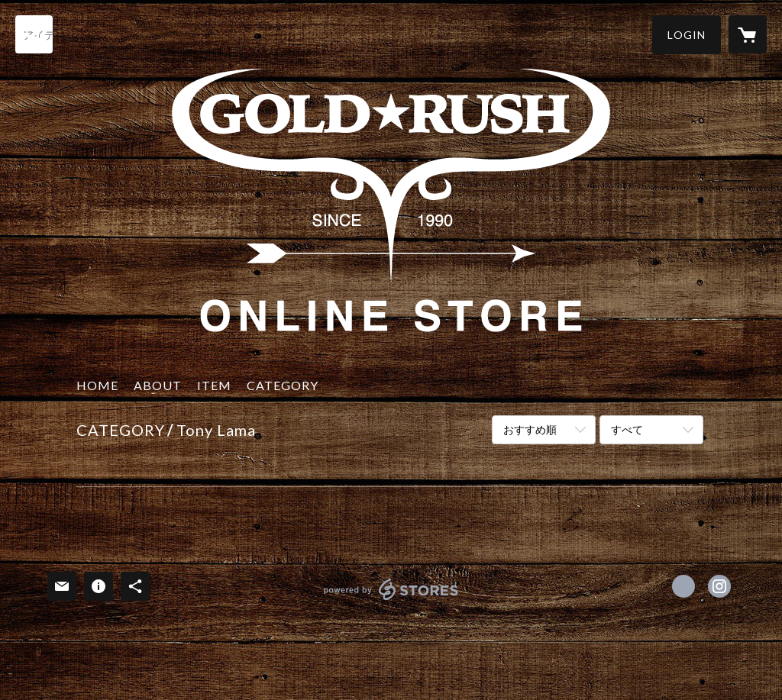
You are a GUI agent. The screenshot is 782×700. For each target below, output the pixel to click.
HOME (97, 385)
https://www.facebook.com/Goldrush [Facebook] (683, 586)
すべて (627, 429)
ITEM (214, 385)
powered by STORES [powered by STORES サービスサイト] (391, 600)
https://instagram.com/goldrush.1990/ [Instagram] (719, 586)
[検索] (34, 34)
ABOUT (158, 385)
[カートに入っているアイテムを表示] (748, 34)
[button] (687, 35)
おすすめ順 (530, 429)
